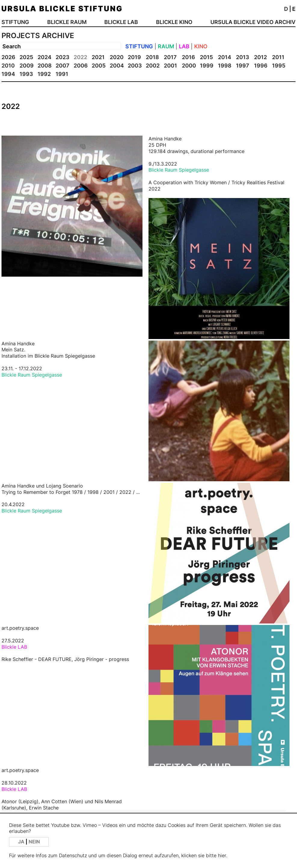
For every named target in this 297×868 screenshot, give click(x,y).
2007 (63, 66)
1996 (261, 66)
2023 (63, 57)
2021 (98, 57)
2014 (225, 57)
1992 (44, 74)
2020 (117, 57)
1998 (225, 66)
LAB (184, 46)
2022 (80, 57)
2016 (188, 57)
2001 (170, 66)
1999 (207, 66)
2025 (26, 57)
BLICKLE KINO (174, 22)
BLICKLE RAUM (67, 22)
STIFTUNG (15, 22)
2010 (8, 66)
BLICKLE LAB (121, 22)
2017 (170, 57)
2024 (44, 57)
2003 (135, 66)
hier (222, 856)
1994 (8, 74)
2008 (45, 66)
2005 (99, 66)
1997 (243, 66)
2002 (153, 66)
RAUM (166, 46)
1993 (26, 74)
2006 (81, 66)
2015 (206, 57)
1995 (279, 66)
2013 (243, 57)
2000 (189, 66)
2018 (152, 57)
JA (22, 842)
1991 (62, 74)
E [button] (294, 9)
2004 (117, 66)
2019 (134, 57)
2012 (260, 57)
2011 (278, 57)
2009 (27, 66)
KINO (201, 46)
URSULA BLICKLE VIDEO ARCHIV (253, 22)
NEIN (34, 842)
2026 (8, 57)
